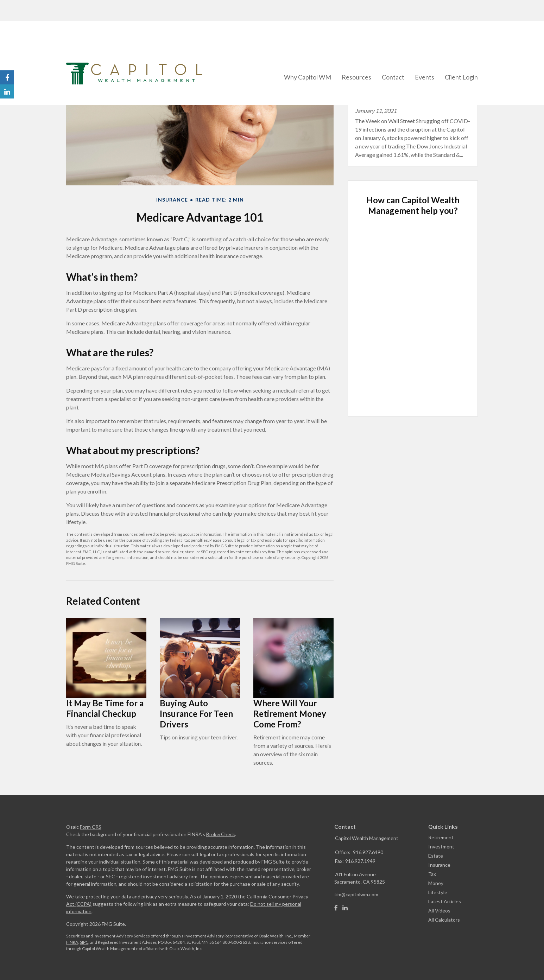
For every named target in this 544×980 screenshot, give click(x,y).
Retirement (441, 837)
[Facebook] (336, 908)
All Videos (439, 911)
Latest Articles (445, 901)
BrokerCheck (221, 834)
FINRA (72, 942)
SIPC (84, 942)
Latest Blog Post (387, 75)
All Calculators (444, 920)
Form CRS (91, 827)
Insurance (439, 865)
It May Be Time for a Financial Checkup (105, 708)
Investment (441, 847)
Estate (436, 856)
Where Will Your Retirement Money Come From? (290, 714)
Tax (432, 874)
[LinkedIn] (345, 908)
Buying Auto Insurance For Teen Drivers (196, 714)
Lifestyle (438, 892)
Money (436, 883)
